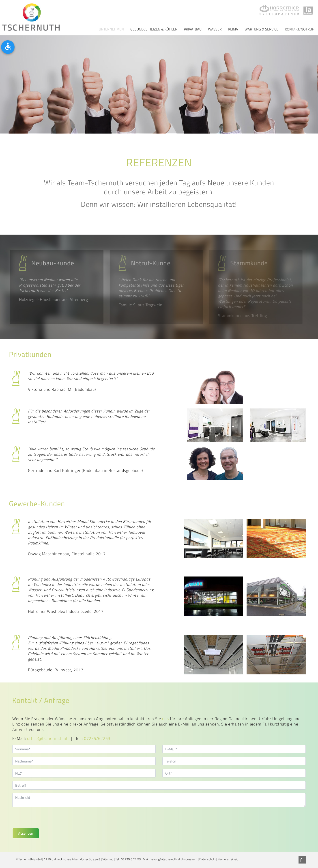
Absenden (26, 833)
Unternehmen (111, 29)
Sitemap (108, 859)
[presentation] (46, 819)
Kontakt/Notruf (299, 29)
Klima (233, 29)
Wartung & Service (261, 29)
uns (165, 719)
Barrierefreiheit (228, 859)
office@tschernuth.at (47, 738)
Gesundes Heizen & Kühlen (154, 29)
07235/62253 (97, 738)
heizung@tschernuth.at (165, 859)
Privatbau (193, 29)
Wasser (215, 29)
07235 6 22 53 (131, 859)
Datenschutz (207, 859)
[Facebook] (302, 860)
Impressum (190, 859)
